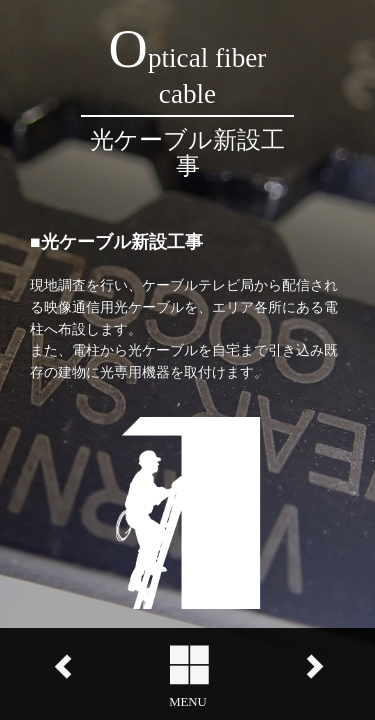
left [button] (62, 667)
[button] (187, 674)
